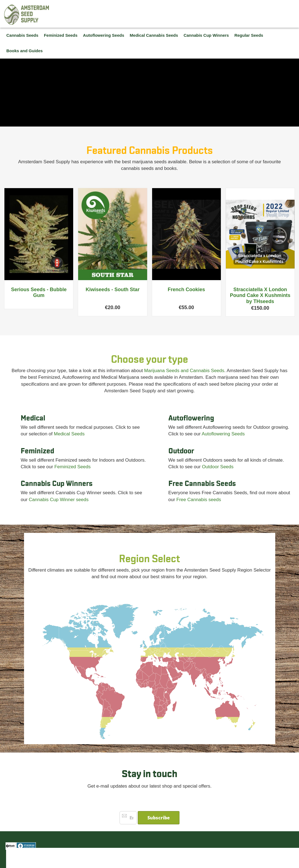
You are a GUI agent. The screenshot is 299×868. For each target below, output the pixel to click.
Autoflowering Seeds (223, 434)
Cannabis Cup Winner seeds (59, 500)
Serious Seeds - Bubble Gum (39, 293)
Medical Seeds (69, 434)
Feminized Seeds (72, 467)
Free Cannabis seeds (199, 500)
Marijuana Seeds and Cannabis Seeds (184, 371)
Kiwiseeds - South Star (113, 290)
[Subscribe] (159, 818)
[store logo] (27, 15)
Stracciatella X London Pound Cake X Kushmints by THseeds (260, 295)
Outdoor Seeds (218, 467)
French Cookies (186, 290)
